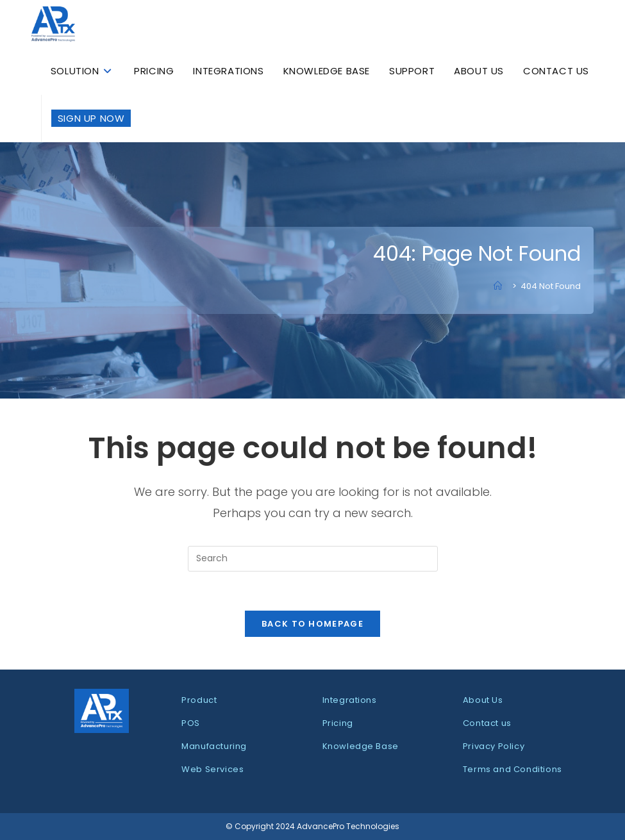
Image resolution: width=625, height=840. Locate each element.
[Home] (501, 286)
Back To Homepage (312, 624)
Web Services (213, 769)
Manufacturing (214, 746)
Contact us (487, 723)
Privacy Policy (494, 746)
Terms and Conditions (512, 769)
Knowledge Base (361, 746)
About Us (483, 700)
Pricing (338, 723)
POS (191, 723)
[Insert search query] (313, 559)
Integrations (350, 700)
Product (199, 700)
